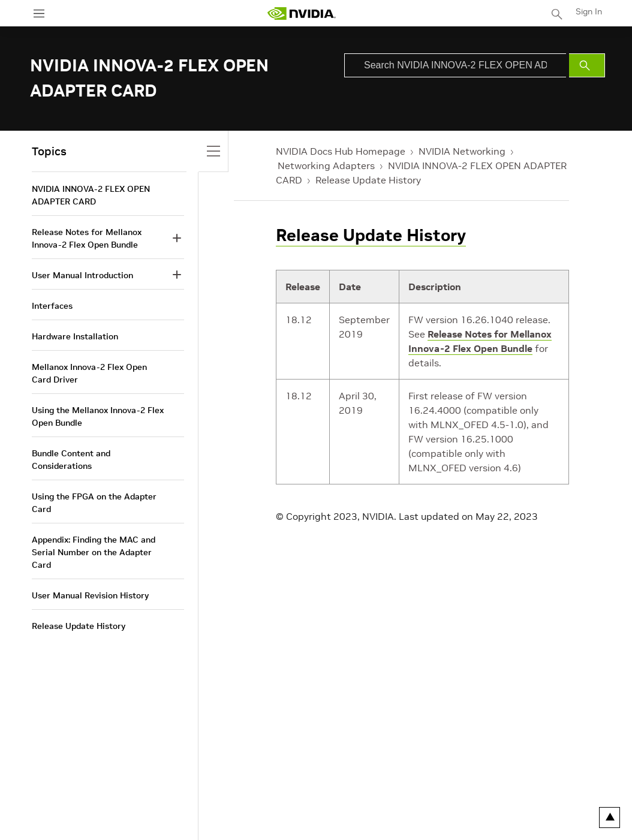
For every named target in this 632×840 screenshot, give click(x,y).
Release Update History (368, 180)
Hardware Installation (75, 336)
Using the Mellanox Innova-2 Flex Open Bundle (98, 416)
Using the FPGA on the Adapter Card (94, 503)
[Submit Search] (587, 65)
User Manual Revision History (90, 595)
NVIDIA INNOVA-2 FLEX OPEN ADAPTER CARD (91, 195)
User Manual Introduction (82, 275)
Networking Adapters (326, 165)
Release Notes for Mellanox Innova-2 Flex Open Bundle (87, 238)
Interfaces (52, 306)
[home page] (302, 13)
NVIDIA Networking (462, 151)
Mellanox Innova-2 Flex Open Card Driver (89, 373)
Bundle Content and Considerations (71, 460)
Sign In (589, 11)
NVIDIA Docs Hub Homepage (341, 151)
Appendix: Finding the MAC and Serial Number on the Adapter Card (94, 552)
